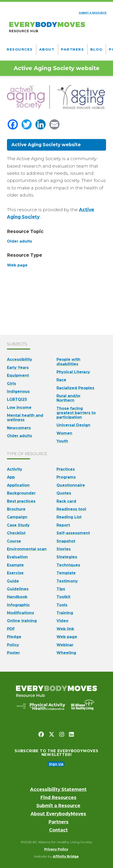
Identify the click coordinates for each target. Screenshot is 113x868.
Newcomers (19, 428)
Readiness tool (71, 509)
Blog (96, 49)
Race (61, 380)
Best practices (21, 501)
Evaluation (17, 557)
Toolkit (63, 597)
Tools (62, 605)
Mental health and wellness (25, 418)
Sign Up (56, 764)
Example (15, 565)
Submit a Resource (58, 806)
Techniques (68, 565)
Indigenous (18, 391)
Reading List (69, 517)
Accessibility (20, 359)
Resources (20, 49)
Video (62, 621)
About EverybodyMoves (58, 814)
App (11, 477)
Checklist (16, 533)
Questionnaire (71, 485)
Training (65, 613)
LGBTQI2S (17, 399)
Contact (58, 830)
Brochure (16, 509)
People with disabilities (68, 362)
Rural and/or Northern (69, 398)
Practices (66, 469)
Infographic (18, 605)
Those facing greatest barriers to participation (76, 413)
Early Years (18, 368)
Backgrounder (21, 493)
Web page (67, 637)
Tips (61, 589)
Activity (15, 469)
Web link (65, 629)
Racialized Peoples (75, 388)
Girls (11, 384)
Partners (72, 49)
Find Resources (58, 798)
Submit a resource (93, 13)
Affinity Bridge (66, 856)
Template (66, 573)
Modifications (20, 613)
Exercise (15, 573)
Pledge (14, 637)
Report (63, 525)
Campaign (17, 517)
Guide (13, 581)
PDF (11, 629)
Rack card (66, 501)
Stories (64, 549)
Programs (66, 477)
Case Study (18, 525)
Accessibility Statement (58, 789)
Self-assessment (73, 533)
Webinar (65, 645)
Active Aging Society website (46, 145)
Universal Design (73, 425)
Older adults (19, 436)
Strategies (67, 557)
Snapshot (66, 541)
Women (64, 433)
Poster (13, 653)
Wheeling (66, 653)
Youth (62, 441)
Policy (13, 645)
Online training (22, 621)
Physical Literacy (73, 372)
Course (14, 541)
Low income (19, 407)
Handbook (17, 597)
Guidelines (18, 589)
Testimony (67, 581)
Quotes (64, 493)
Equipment (18, 375)
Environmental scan (27, 549)
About (47, 49)
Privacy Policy (56, 849)
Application (18, 485)
